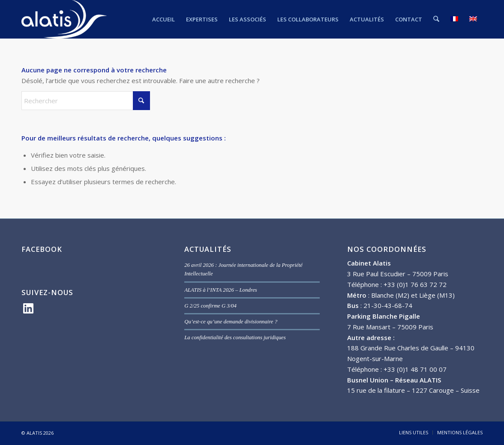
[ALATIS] (64, 19)
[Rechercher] (436, 19)
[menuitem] (164, 19)
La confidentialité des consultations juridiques (235, 337)
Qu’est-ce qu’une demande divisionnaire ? (231, 322)
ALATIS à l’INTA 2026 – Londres (221, 290)
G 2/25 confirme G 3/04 (210, 306)
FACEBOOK (42, 249)
